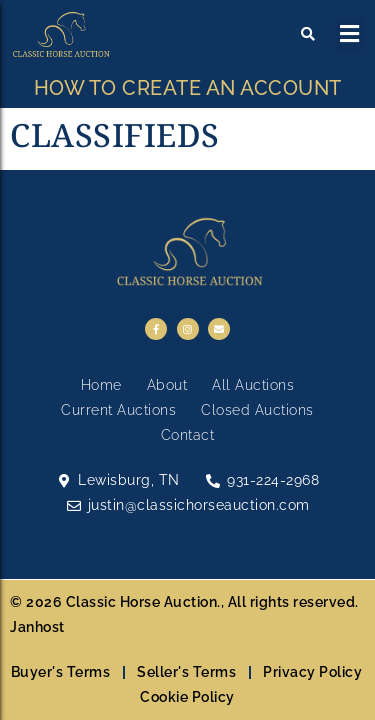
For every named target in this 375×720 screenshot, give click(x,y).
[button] (350, 34)
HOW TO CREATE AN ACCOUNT (188, 88)
